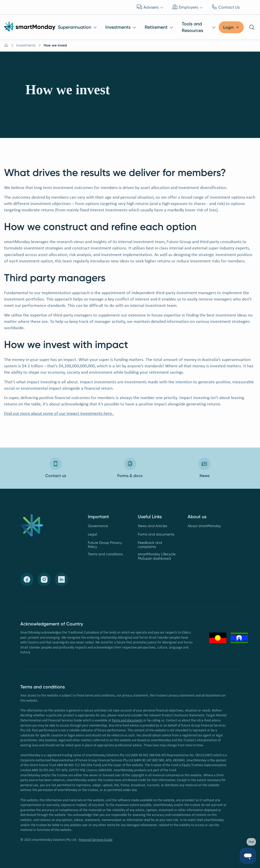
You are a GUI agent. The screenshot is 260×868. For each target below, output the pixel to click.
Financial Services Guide (96, 840)
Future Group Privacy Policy (105, 545)
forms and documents (127, 721)
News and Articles (152, 526)
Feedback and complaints (150, 545)
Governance (98, 526)
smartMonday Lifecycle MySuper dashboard (157, 556)
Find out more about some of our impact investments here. (59, 414)
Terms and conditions (105, 554)
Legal (92, 534)
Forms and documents (156, 534)
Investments (26, 45)
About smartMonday (204, 526)
